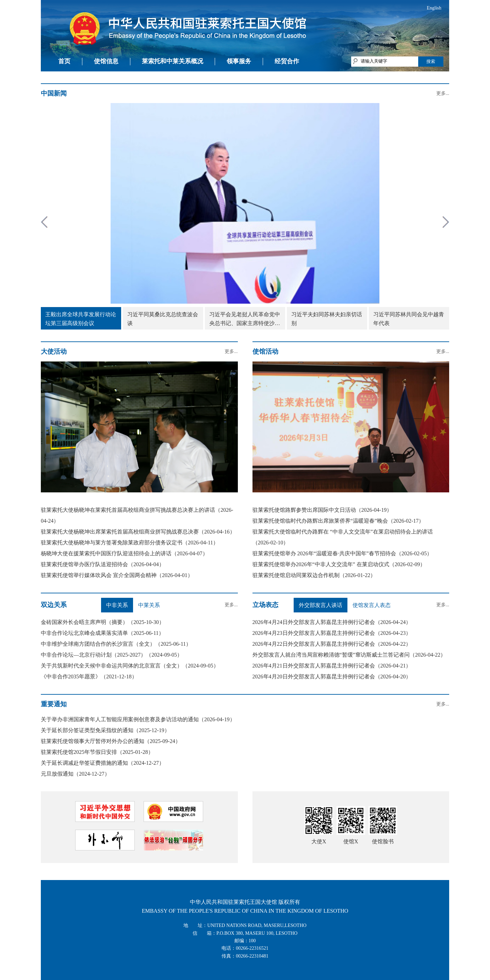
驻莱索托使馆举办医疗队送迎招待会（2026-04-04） (103, 564)
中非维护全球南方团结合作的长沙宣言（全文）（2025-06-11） (116, 644)
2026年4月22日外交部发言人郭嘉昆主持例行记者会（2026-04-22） (332, 644)
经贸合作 (287, 61)
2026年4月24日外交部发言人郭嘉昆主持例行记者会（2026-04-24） (332, 622)
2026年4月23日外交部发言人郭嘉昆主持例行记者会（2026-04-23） (332, 633)
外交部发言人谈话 (321, 605)
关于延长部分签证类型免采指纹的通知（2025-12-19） (105, 730)
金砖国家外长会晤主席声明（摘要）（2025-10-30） (103, 622)
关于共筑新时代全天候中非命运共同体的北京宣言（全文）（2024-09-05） (130, 666)
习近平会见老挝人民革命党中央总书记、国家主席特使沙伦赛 (245, 319)
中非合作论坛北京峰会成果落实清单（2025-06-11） (102, 633)
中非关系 (117, 605)
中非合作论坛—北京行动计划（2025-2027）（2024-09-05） (112, 655)
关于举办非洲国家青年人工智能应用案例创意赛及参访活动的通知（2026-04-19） (138, 719)
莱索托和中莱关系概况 (173, 61)
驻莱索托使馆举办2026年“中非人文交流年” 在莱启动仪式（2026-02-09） (339, 564)
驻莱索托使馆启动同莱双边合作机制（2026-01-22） (314, 575)
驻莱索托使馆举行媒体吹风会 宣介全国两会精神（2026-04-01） (117, 575)
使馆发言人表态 (372, 605)
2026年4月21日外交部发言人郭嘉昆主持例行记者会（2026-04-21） (332, 666)
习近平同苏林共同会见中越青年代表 (409, 319)
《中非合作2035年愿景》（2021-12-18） (89, 677)
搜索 (431, 61)
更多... (443, 93)
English (434, 8)
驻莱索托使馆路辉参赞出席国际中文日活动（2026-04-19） (322, 510)
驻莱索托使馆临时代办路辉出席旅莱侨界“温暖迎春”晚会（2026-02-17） (338, 521)
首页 (64, 61)
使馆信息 (106, 61)
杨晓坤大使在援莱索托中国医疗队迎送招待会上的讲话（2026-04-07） (124, 553)
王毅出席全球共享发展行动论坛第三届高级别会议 (81, 319)
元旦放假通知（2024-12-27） (75, 774)
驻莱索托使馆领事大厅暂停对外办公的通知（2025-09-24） (111, 741)
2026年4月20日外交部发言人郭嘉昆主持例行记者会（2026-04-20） (332, 677)
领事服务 (239, 61)
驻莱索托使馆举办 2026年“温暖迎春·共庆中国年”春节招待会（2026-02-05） (342, 553)
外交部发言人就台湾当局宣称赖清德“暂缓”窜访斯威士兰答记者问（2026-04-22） (349, 655)
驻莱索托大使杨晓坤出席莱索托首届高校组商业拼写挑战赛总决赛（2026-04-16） (138, 532)
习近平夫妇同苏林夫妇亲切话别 (327, 319)
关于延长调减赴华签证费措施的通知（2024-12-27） (103, 763)
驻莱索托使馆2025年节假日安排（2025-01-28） (97, 752)
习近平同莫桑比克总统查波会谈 (163, 319)
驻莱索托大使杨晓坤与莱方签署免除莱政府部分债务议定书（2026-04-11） (130, 543)
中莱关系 (149, 605)
